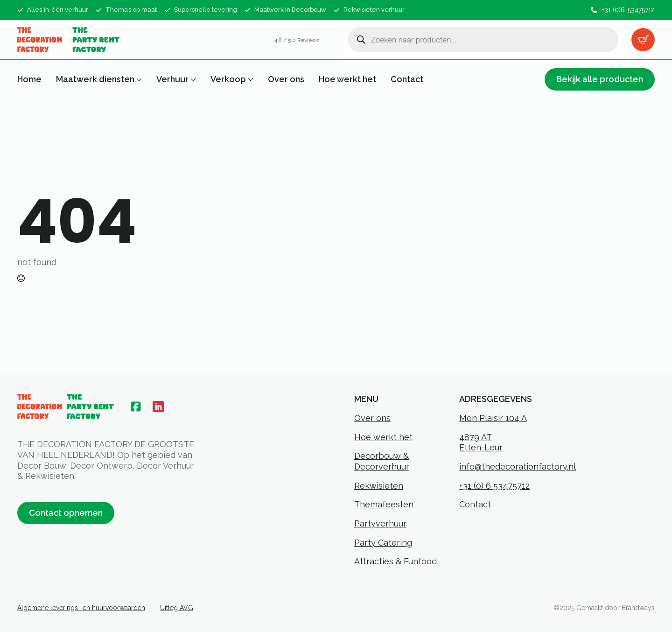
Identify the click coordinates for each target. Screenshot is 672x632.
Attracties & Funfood (395, 561)
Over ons (286, 79)
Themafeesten (384, 504)
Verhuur (172, 79)
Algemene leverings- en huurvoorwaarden (81, 608)
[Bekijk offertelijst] (643, 40)
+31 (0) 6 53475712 (494, 486)
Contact (407, 79)
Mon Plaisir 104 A (493, 418)
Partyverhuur (380, 523)
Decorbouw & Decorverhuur (382, 461)
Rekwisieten (379, 486)
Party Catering (383, 543)
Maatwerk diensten (95, 79)
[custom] (136, 407)
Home (29, 79)
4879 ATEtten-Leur (481, 442)
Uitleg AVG (177, 608)
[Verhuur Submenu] (192, 79)
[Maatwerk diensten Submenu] (138, 79)
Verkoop (228, 79)
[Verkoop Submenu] (250, 79)
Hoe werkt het (347, 79)
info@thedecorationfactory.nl (518, 467)
